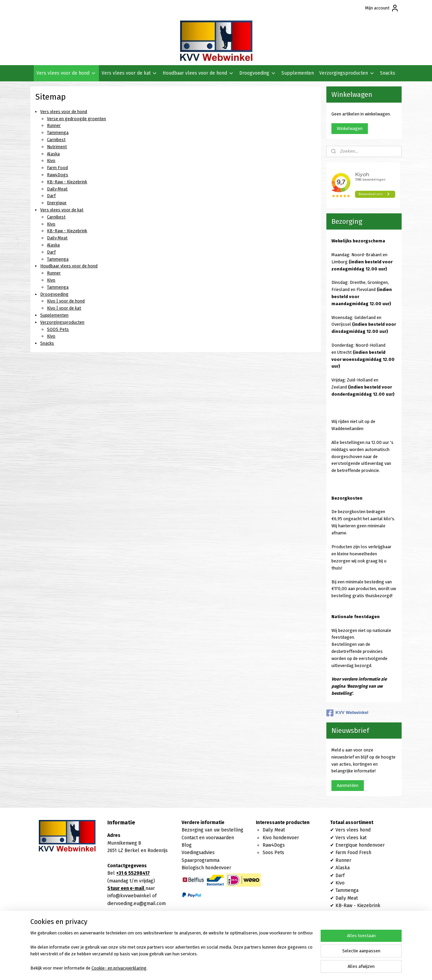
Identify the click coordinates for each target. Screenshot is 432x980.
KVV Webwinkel (347, 713)
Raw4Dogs (58, 175)
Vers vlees (347, 838)
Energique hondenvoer (360, 845)
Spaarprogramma (200, 860)
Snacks (388, 73)
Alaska (53, 154)
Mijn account (382, 8)
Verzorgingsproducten (347, 73)
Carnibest (56, 140)
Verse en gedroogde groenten (76, 119)
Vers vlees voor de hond (66, 73)
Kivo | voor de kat (64, 308)
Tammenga (58, 133)
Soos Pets (273, 853)
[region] (171, 951)
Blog (187, 845)
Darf (51, 196)
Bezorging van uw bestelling (212, 830)
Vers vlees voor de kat (129, 73)
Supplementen (298, 73)
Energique (57, 203)
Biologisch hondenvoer (206, 868)
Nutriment (57, 147)
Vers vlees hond (353, 830)
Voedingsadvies (198, 853)
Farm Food (57, 168)
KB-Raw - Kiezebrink (67, 182)
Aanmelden (348, 785)
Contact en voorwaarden (208, 838)
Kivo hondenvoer (281, 838)
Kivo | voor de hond (66, 301)
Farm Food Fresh (353, 853)
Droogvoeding (258, 73)
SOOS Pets (58, 329)
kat (362, 838)
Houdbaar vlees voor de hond (198, 73)
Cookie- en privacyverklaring (119, 968)
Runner (54, 125)
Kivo (51, 161)
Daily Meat (57, 189)
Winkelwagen (350, 128)
